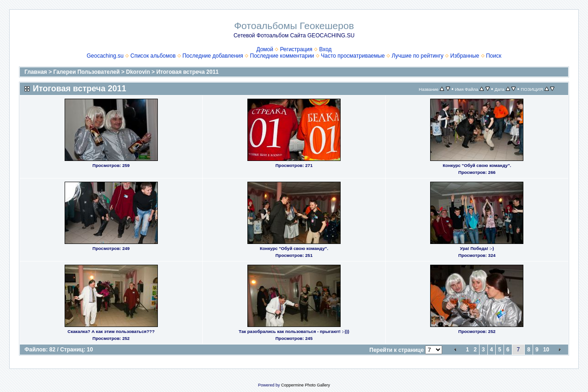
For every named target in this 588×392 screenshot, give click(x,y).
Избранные (465, 56)
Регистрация (296, 49)
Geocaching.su (105, 56)
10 (546, 350)
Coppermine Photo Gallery (306, 385)
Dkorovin (138, 72)
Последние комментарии (282, 56)
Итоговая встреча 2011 (188, 72)
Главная (36, 72)
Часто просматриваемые (353, 56)
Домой (265, 49)
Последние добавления (213, 56)
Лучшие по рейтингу (417, 56)
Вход (325, 49)
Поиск (494, 56)
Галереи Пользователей (87, 72)
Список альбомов (153, 56)
